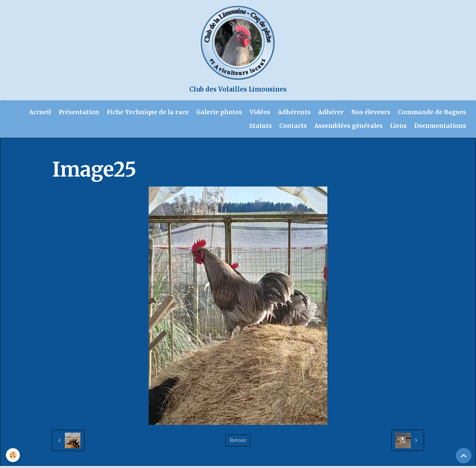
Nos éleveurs (371, 114)
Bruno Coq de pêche (170, 153)
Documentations (440, 128)
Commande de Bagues (432, 114)
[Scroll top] (464, 456)
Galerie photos (219, 114)
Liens (398, 128)
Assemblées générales (348, 128)
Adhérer (331, 114)
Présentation (79, 114)
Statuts (260, 128)
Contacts (293, 128)
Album (86, 153)
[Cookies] (13, 455)
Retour (238, 443)
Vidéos (260, 114)
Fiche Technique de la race (148, 114)
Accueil (40, 114)
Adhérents (294, 114)
